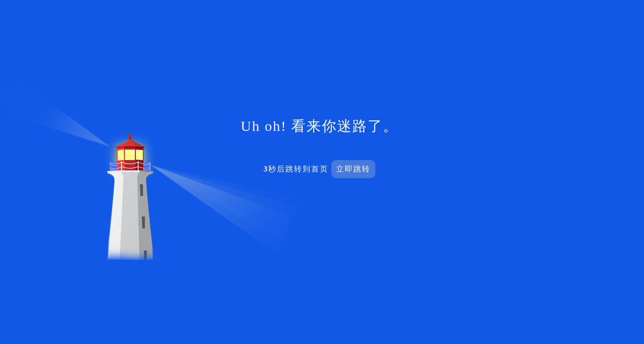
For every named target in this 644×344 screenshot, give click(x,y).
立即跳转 (353, 169)
